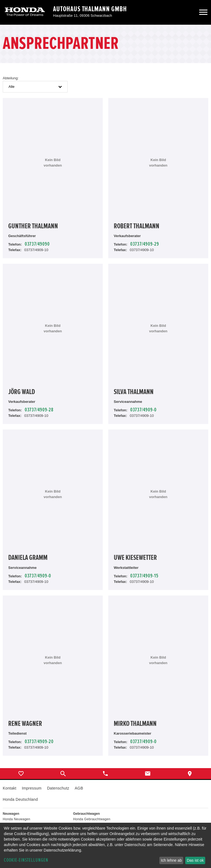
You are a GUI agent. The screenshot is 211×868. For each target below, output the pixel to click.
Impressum (32, 788)
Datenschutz (58, 788)
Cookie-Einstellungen (26, 860)
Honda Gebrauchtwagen (92, 819)
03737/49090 (37, 244)
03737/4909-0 (143, 410)
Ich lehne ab (171, 860)
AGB (79, 788)
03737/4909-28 (39, 410)
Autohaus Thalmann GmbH (90, 9)
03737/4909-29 (145, 244)
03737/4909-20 (39, 742)
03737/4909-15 (144, 576)
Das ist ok (195, 860)
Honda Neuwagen (16, 819)
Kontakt (9, 788)
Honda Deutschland (20, 799)
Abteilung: (11, 78)
